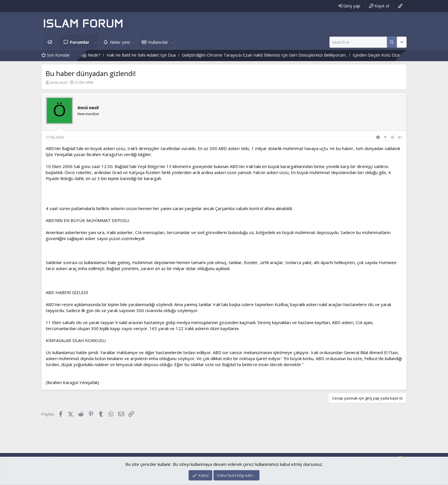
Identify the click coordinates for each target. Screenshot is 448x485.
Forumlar (80, 42)
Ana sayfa (50, 42)
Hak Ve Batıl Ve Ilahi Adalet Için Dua (152, 55)
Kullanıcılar (158, 42)
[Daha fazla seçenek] (392, 42)
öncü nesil (59, 82)
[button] (95, 42)
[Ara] (358, 42)
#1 (400, 137)
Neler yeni (120, 42)
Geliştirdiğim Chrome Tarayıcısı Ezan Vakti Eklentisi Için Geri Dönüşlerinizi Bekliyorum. (275, 55)
